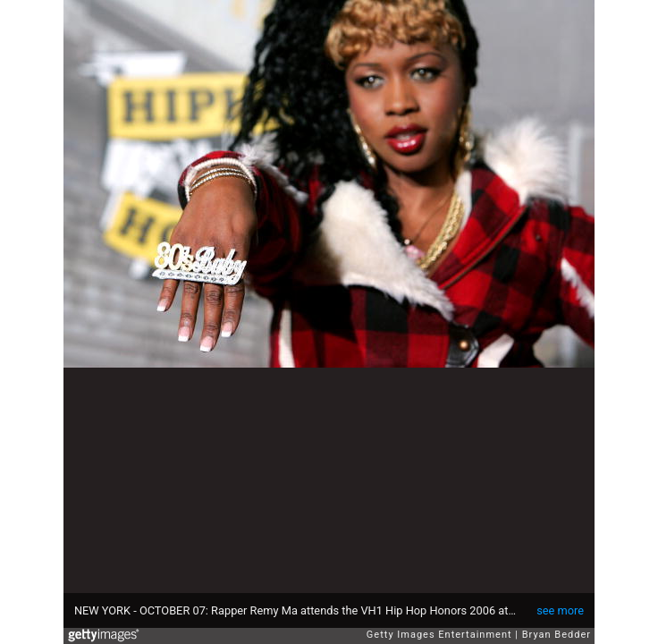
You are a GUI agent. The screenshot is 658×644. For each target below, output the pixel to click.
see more (560, 610)
